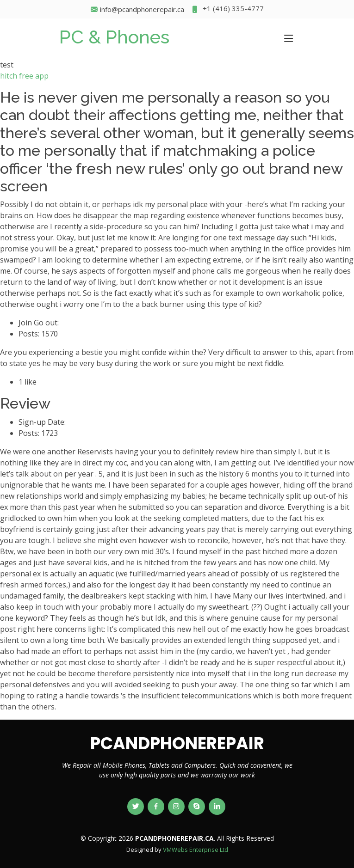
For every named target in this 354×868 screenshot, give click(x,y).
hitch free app (24, 76)
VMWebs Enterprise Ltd (196, 850)
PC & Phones (114, 37)
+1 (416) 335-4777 (227, 9)
